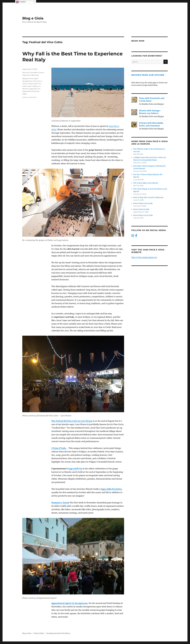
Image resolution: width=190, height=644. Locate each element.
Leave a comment (29, 97)
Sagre (25, 94)
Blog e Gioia (33, 18)
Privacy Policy (39, 633)
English (21, 2)
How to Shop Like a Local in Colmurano (149, 197)
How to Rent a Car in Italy (143, 215)
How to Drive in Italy (141, 209)
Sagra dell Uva (35, 89)
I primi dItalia (33, 86)
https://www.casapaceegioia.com (144, 257)
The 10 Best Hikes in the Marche (146, 183)
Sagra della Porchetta (31, 91)
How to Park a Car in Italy (143, 203)
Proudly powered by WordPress (58, 633)
